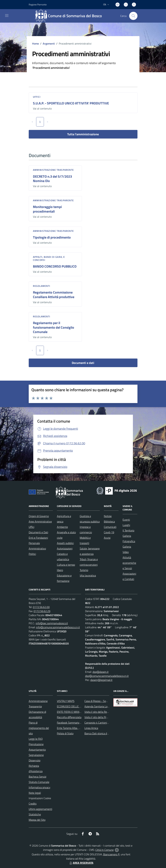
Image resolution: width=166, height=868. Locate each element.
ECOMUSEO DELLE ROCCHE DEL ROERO (80, 706)
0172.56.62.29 (42, 611)
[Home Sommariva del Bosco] (70, 16)
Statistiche (35, 814)
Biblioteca (109, 521)
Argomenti (49, 44)
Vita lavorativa (88, 575)
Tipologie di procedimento (52, 237)
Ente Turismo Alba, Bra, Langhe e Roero (79, 728)
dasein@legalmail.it (101, 680)
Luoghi (126, 525)
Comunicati (110, 527)
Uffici (37, 97)
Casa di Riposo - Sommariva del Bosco (106, 701)
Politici (32, 554)
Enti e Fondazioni (38, 538)
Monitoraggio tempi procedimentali (47, 209)
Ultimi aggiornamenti (40, 809)
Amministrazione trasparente (53, 170)
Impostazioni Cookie (40, 798)
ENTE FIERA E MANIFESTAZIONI (75, 712)
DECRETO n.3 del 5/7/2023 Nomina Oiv (52, 179)
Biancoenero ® (111, 854)
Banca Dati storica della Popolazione (105, 733)
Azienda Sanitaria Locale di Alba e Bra (106, 706)
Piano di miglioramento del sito (39, 728)
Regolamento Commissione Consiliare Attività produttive (54, 295)
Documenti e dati (83, 363)
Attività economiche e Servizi (129, 563)
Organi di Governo (39, 516)
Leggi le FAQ (36, 739)
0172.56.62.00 (41, 607)
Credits (33, 804)
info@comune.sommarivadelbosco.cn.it (58, 627)
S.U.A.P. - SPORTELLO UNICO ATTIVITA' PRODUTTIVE (71, 103)
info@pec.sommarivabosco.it (52, 623)
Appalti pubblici (65, 543)
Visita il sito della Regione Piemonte (104, 712)
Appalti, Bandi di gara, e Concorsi (49, 258)
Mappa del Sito (37, 820)
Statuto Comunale (39, 782)
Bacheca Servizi (37, 777)
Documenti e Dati (38, 532)
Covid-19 (109, 532)
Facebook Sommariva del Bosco (75, 723)
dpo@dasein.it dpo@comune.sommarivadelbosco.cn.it (107, 674)
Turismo (84, 570)
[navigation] (7, 16)
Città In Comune (105, 850)
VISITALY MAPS (66, 701)
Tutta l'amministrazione (83, 134)
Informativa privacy (40, 787)
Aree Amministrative (40, 521)
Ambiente (62, 527)
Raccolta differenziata (69, 717)
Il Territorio (128, 530)
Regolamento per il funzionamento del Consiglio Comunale (54, 327)
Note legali (35, 793)
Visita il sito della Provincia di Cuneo (104, 717)
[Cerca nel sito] (133, 16)
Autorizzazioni (65, 548)
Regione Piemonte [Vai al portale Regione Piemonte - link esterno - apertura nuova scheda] (38, 4)
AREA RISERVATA (81, 863)
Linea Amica (91, 728)
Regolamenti (42, 286)
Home (35, 44)
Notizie (108, 516)
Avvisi (107, 538)
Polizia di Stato (65, 733)
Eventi (126, 520)
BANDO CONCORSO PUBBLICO (55, 266)
